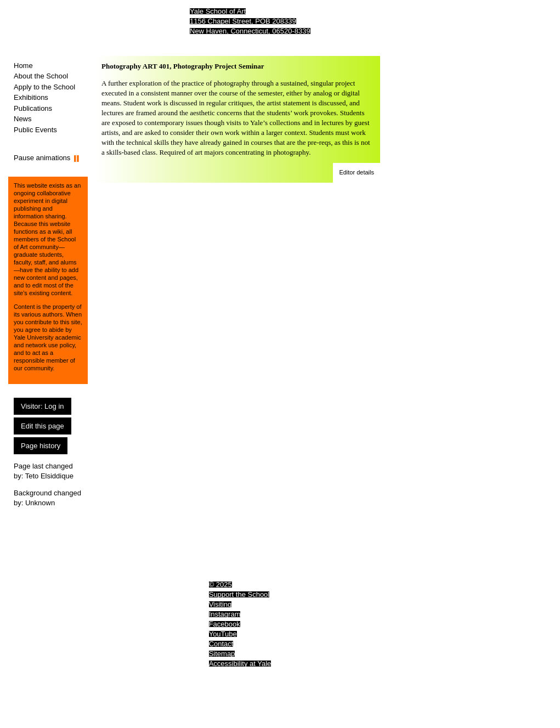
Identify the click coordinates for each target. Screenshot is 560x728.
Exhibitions (31, 97)
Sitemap (222, 654)
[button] (357, 173)
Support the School (239, 594)
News (23, 119)
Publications (33, 108)
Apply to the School (44, 87)
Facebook (225, 624)
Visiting (220, 604)
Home (23, 66)
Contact (221, 644)
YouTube (223, 634)
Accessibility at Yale (240, 664)
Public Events (35, 130)
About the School (41, 76)
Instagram (225, 614)
